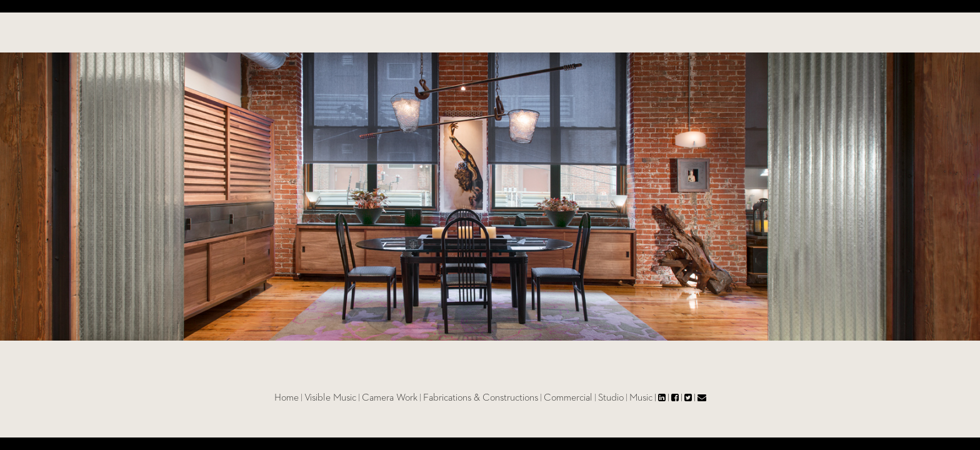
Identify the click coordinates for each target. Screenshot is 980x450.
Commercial (595, 398)
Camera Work (417, 398)
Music (668, 398)
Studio (638, 398)
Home (313, 398)
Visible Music (357, 398)
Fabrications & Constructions (507, 398)
